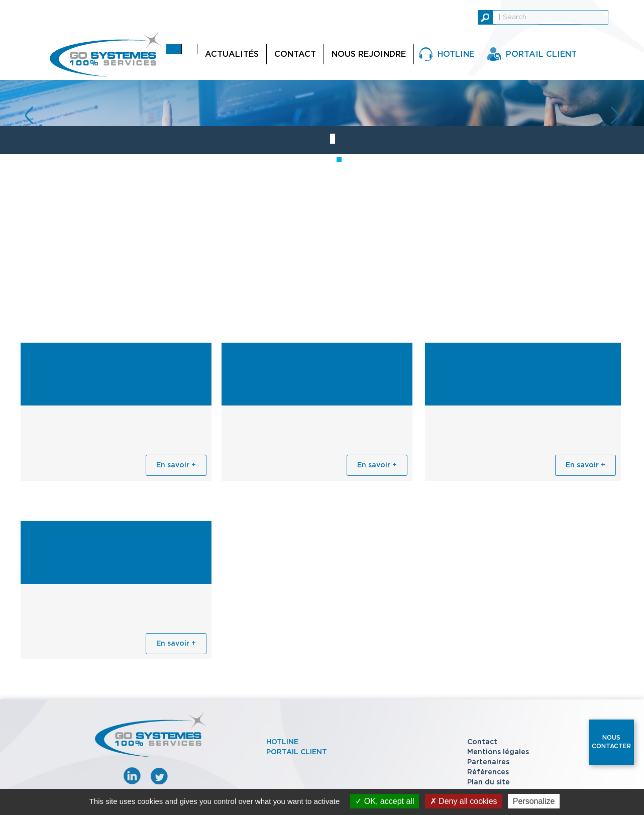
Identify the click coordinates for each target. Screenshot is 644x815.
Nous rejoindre (369, 54)
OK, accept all (385, 801)
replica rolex (133, 5)
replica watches (29, 5)
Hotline (456, 54)
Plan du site (489, 782)
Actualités (232, 54)
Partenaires (488, 762)
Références (488, 772)
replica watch (84, 5)
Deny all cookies (464, 801)
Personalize (534, 801)
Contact (295, 54)
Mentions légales (498, 752)
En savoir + (176, 465)
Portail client (297, 752)
